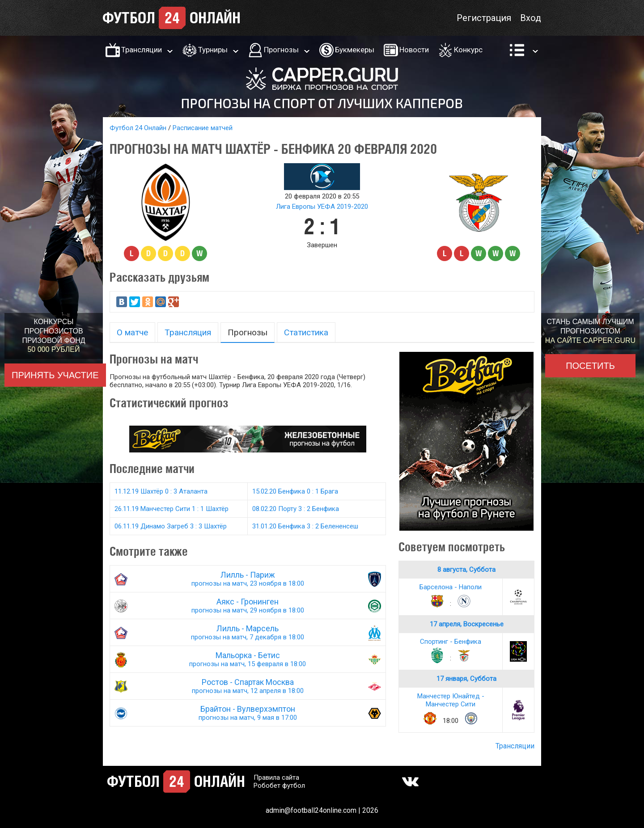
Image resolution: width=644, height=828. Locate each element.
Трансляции (142, 50)
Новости (414, 50)
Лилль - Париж (248, 579)
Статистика (306, 332)
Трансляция (188, 332)
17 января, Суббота (466, 679)
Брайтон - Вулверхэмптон (248, 713)
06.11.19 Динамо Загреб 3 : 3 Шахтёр (171, 526)
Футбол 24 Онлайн (138, 128)
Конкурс (468, 50)
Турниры (213, 50)
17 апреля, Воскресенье (467, 624)
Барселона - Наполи (451, 587)
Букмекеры (355, 50)
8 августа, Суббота (466, 570)
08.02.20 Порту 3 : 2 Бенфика (296, 509)
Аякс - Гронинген (248, 606)
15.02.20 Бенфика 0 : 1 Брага (295, 491)
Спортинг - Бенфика (451, 642)
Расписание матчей (203, 128)
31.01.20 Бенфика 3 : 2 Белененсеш (305, 526)
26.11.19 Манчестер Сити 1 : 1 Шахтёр (172, 509)
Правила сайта (276, 777)
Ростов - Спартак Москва (248, 686)
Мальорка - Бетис (248, 659)
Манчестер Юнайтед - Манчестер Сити (451, 700)
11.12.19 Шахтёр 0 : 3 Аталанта (161, 491)
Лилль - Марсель (248, 632)
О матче (132, 332)
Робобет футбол (279, 786)
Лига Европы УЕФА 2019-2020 (322, 207)
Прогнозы (281, 50)
